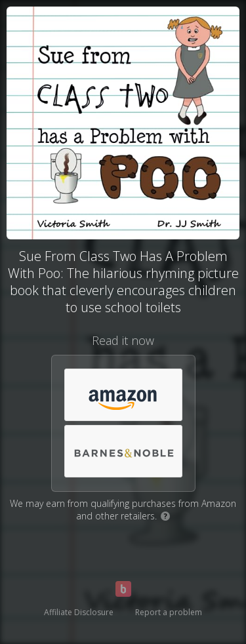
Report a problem (169, 612)
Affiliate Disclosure (79, 612)
